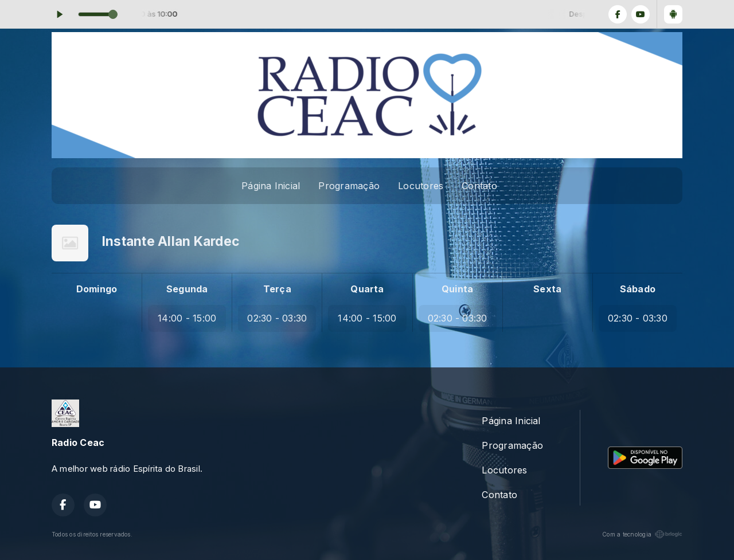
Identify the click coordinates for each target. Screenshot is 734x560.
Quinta (457, 289)
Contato (479, 186)
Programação (349, 186)
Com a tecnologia (642, 534)
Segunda (187, 289)
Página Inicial (271, 186)
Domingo (97, 289)
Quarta (367, 289)
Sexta (547, 289)
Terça (277, 289)
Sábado (638, 289)
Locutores (421, 186)
